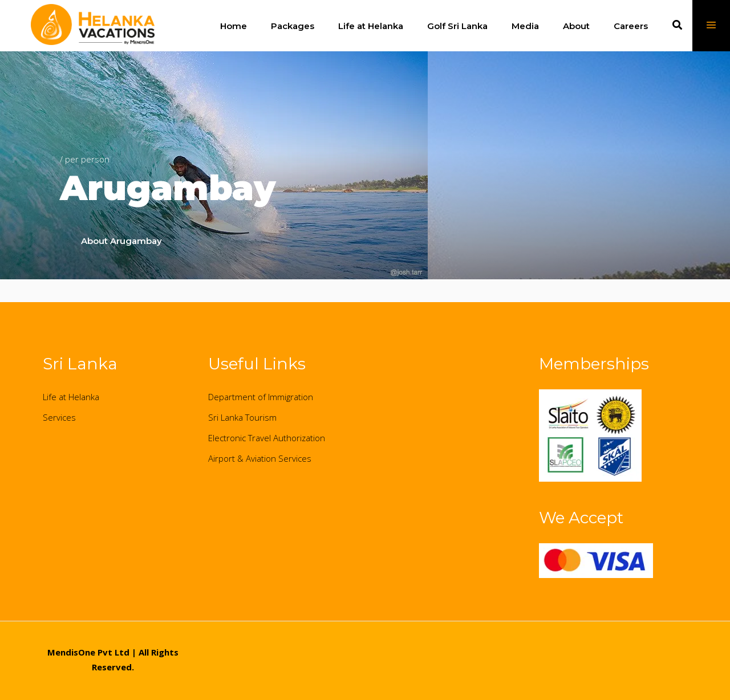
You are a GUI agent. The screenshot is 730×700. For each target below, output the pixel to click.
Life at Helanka (71, 397)
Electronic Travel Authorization (267, 438)
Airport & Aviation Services (260, 458)
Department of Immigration (261, 397)
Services (59, 417)
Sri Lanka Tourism (242, 417)
